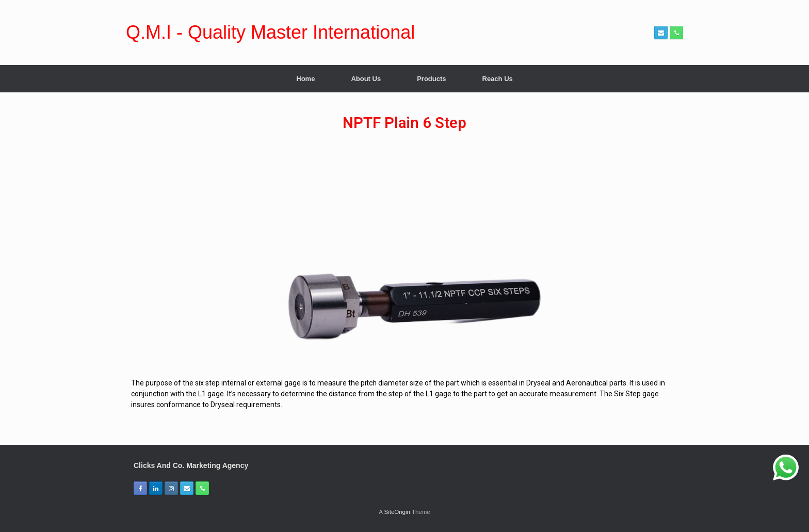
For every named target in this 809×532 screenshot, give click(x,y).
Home (305, 79)
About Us (366, 79)
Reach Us (498, 79)
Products (431, 79)
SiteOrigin (397, 512)
